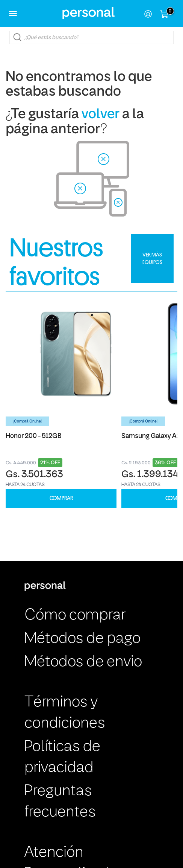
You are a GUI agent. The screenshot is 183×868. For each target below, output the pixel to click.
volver (101, 115)
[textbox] (91, 37)
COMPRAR (61, 498)
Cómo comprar (75, 616)
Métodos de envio (83, 662)
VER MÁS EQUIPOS (152, 258)
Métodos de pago (82, 639)
